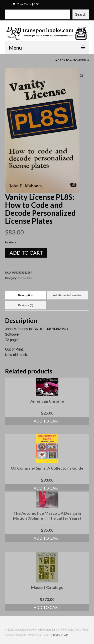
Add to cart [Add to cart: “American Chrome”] (47, 421)
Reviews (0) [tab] (26, 305)
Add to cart (26, 253)
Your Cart (26, 4)
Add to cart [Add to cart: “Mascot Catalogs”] (47, 607)
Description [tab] (26, 295)
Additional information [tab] (68, 295)
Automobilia (79, 60)
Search (81, 14)
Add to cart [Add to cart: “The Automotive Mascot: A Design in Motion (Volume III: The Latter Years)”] (47, 538)
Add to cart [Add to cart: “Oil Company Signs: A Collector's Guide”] (47, 488)
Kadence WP (61, 635)
